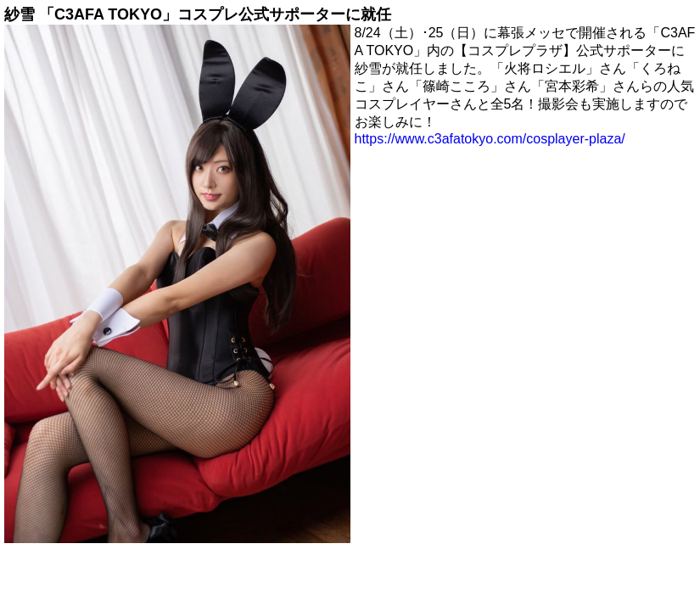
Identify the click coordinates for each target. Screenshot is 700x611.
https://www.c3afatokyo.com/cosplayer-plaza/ (490, 139)
